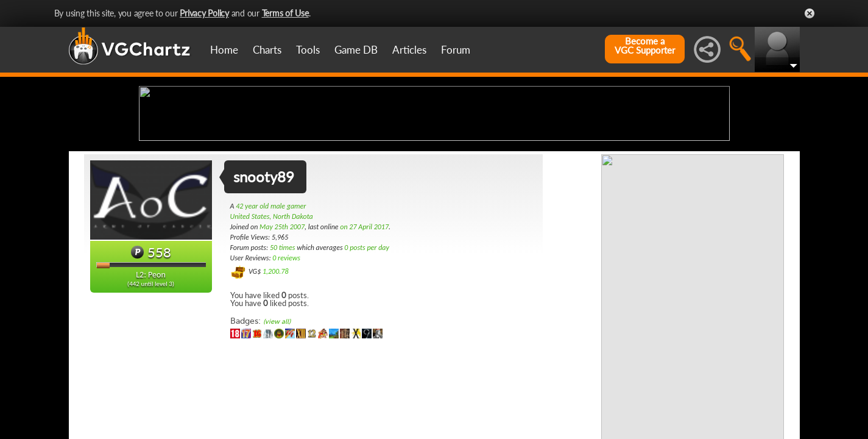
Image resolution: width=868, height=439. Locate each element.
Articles (409, 50)
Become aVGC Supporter (645, 46)
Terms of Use (285, 13)
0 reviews (286, 354)
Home (224, 50)
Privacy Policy (204, 13)
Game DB (356, 50)
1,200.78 (276, 368)
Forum (456, 50)
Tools (308, 50)
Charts (267, 50)
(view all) (277, 418)
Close (810, 13)
